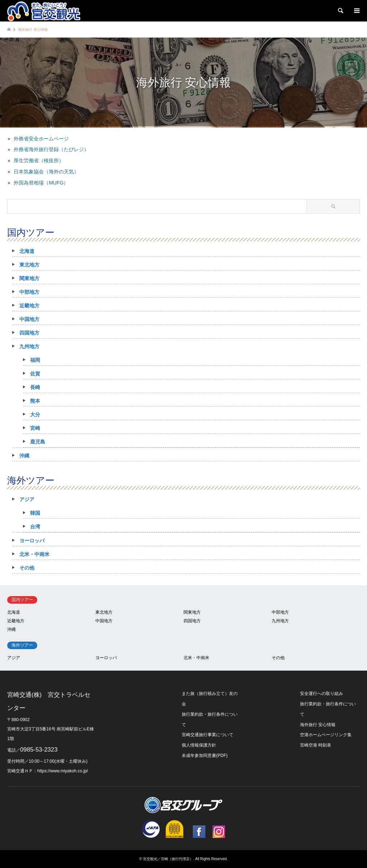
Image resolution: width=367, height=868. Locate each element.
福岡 (35, 360)
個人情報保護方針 (199, 745)
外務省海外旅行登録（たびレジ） (51, 149)
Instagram (219, 832)
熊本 (35, 401)
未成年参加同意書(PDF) (205, 756)
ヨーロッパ (32, 541)
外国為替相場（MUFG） (41, 183)
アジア (27, 499)
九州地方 (29, 346)
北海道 (27, 251)
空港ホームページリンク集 (326, 735)
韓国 (35, 513)
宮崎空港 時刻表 (316, 745)
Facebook (199, 832)
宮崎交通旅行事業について (208, 735)
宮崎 (35, 428)
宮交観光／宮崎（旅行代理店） (168, 859)
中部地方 (29, 292)
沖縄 (24, 456)
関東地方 (29, 278)
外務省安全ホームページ (41, 139)
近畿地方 (29, 306)
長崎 (35, 387)
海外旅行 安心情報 (318, 725)
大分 (35, 414)
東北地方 (29, 265)
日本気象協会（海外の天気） (46, 172)
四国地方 (29, 333)
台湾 (35, 527)
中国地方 (29, 319)
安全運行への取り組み (321, 694)
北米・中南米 (34, 554)
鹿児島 (38, 442)
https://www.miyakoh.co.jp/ (63, 771)
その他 (27, 568)
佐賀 (35, 374)
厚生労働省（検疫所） (39, 160)
